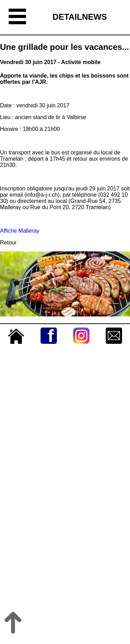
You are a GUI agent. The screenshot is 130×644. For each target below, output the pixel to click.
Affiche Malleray (20, 231)
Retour (8, 243)
